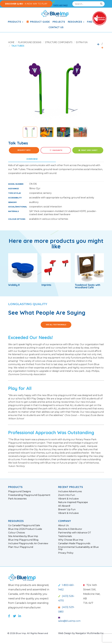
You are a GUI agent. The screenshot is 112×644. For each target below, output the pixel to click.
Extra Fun (82, 42)
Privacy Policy (66, 553)
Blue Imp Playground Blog (23, 540)
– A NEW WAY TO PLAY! (26, 4)
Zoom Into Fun (67, 495)
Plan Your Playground (21, 547)
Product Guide (38, 22)
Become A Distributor (70, 529)
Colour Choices (17, 533)
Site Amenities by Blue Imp (23, 536)
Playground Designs (30, 42)
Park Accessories (17, 499)
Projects (59, 22)
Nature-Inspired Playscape (73, 502)
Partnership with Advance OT (75, 533)
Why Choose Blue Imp (71, 540)
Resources (76, 22)
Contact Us (56, 27)
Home (11, 42)
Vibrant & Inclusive (68, 499)
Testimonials (65, 536)
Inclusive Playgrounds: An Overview (28, 544)
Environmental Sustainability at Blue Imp (78, 548)
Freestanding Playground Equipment (29, 495)
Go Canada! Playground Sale (24, 525)
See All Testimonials (56, 325)
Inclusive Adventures (70, 492)
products (16, 22)
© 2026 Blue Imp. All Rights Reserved (28, 633)
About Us (63, 525)
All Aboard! (64, 506)
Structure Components (59, 42)
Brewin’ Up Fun (67, 510)
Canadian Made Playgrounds (74, 544)
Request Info (24, 150)
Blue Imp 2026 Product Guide (25, 529)
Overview (32, 159)
